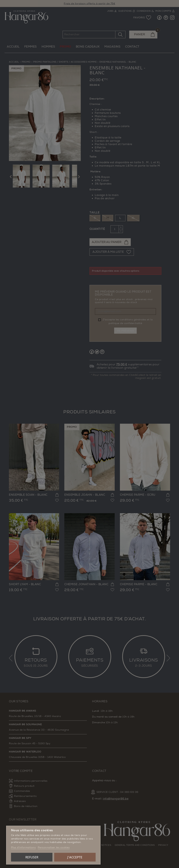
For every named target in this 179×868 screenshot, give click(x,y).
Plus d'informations (23, 847)
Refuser (32, 857)
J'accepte (75, 857)
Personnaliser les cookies (54, 847)
